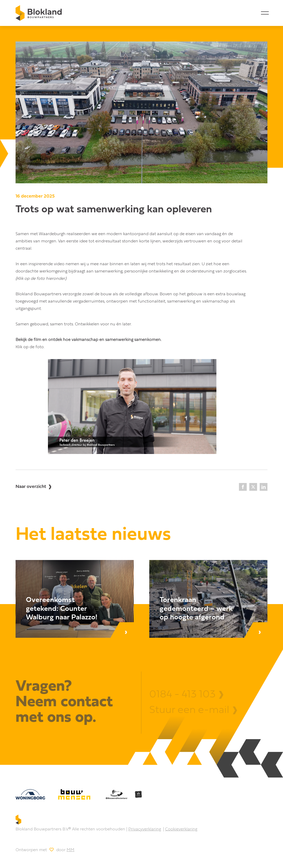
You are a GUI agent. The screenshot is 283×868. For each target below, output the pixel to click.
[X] (253, 487)
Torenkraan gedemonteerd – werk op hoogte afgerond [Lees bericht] (196, 609)
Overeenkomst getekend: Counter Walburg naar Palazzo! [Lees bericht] (62, 609)
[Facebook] (243, 487)
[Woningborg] (30, 794)
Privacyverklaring (145, 829)
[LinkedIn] (264, 487)
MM (70, 850)
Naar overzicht (31, 487)
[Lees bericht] (75, 599)
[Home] (39, 13)
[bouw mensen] (74, 794)
